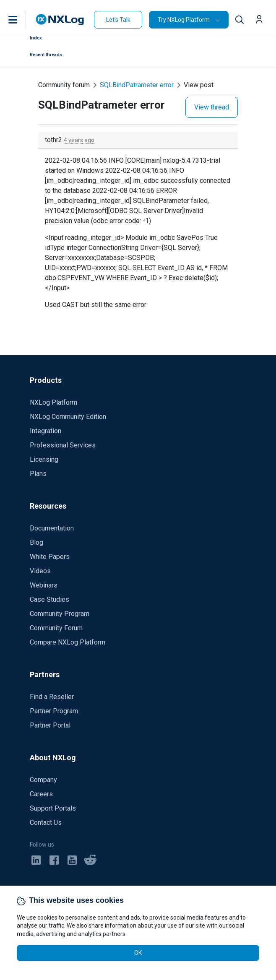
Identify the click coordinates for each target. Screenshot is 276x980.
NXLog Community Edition (68, 417)
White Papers (50, 557)
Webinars (44, 585)
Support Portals (53, 808)
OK (138, 953)
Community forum (64, 85)
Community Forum (56, 628)
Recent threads (46, 55)
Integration (46, 431)
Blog (36, 542)
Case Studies (49, 599)
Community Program (60, 614)
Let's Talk (118, 20)
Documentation (52, 528)
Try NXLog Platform (184, 20)
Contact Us (46, 823)
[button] (21, 20)
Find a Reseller (52, 697)
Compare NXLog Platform (68, 642)
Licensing (44, 459)
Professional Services (63, 445)
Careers (41, 794)
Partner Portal (50, 725)
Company (43, 780)
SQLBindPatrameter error (137, 85)
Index (36, 38)
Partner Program (54, 711)
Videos (40, 571)
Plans (38, 474)
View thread (212, 107)
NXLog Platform (53, 402)
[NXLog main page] (60, 19)
